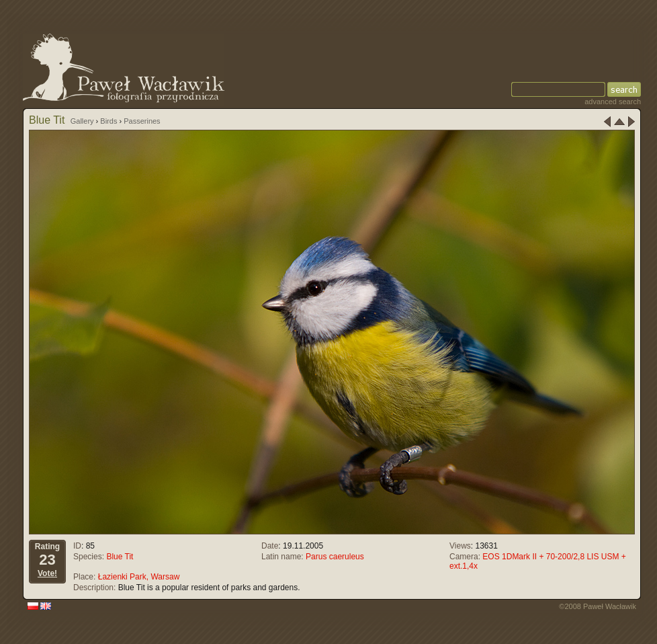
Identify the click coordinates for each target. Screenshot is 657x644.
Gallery (82, 121)
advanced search (613, 102)
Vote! (47, 573)
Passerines (142, 121)
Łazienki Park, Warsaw (139, 577)
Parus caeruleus (335, 557)
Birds (108, 121)
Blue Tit (120, 557)
